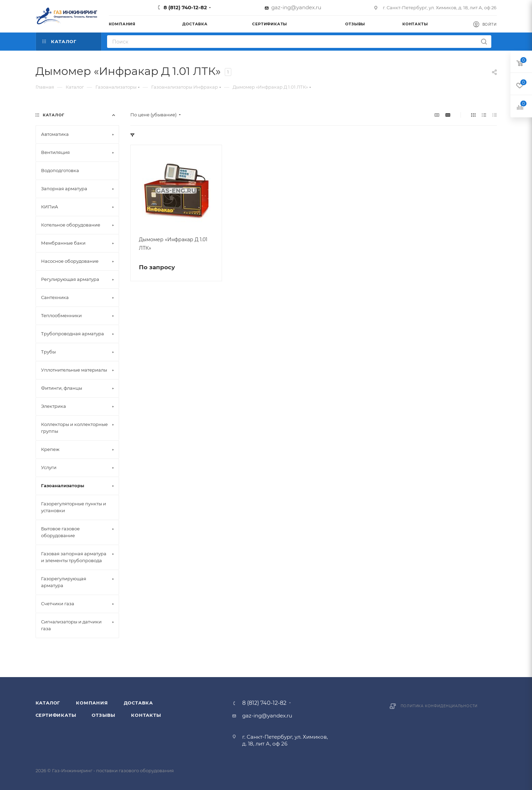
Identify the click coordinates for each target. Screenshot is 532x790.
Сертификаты (56, 715)
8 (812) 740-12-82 (185, 7)
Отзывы (103, 715)
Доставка (138, 703)
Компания (92, 703)
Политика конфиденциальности (439, 706)
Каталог (48, 703)
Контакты (146, 715)
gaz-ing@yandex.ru (296, 7)
